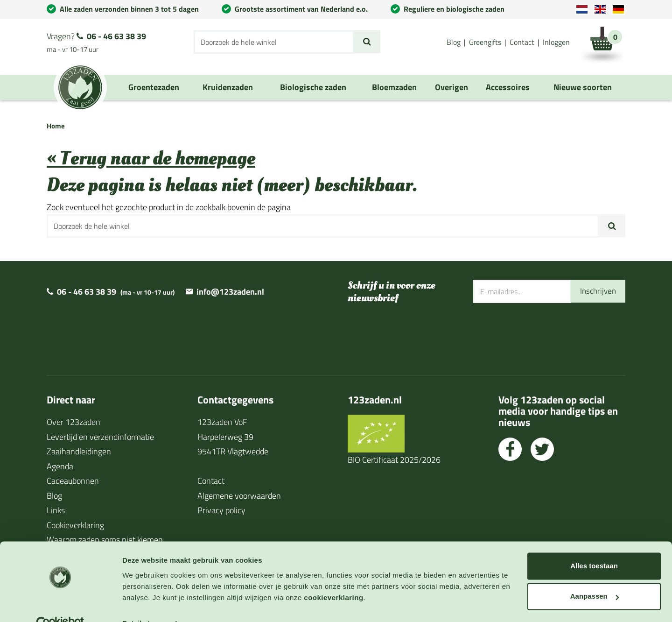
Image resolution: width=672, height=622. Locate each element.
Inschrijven (597, 291)
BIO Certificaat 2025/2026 (394, 460)
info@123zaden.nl (230, 292)
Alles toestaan (594, 546)
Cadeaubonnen (73, 481)
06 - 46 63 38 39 (116, 36)
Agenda (60, 466)
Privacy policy (221, 510)
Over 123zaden (73, 422)
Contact (522, 42)
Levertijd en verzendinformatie (100, 437)
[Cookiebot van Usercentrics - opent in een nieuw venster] (60, 604)
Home (56, 126)
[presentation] (544, 333)
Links (56, 510)
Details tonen (144, 604)
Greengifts (485, 42)
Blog (454, 42)
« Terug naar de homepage (151, 159)
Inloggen (556, 42)
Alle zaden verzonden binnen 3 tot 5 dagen (129, 9)
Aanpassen (595, 576)
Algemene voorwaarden (239, 496)
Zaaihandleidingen (79, 451)
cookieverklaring (333, 578)
